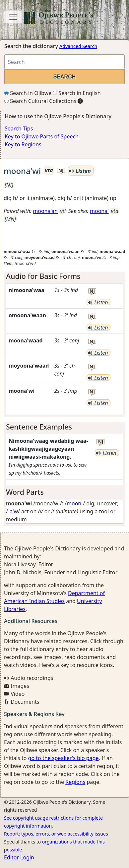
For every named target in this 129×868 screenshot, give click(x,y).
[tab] (64, 276)
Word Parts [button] (25, 492)
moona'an (45, 211)
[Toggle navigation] (13, 17)
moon (74, 503)
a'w (14, 511)
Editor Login (19, 857)
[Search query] (64, 62)
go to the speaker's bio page (64, 758)
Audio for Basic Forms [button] (43, 276)
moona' (99, 211)
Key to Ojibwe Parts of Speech (42, 136)
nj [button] (61, 171)
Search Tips (19, 128)
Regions (75, 782)
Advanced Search (78, 46)
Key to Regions (23, 144)
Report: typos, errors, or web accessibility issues (56, 834)
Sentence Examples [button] (39, 427)
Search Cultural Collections (40, 101)
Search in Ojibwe (28, 93)
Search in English (77, 93)
